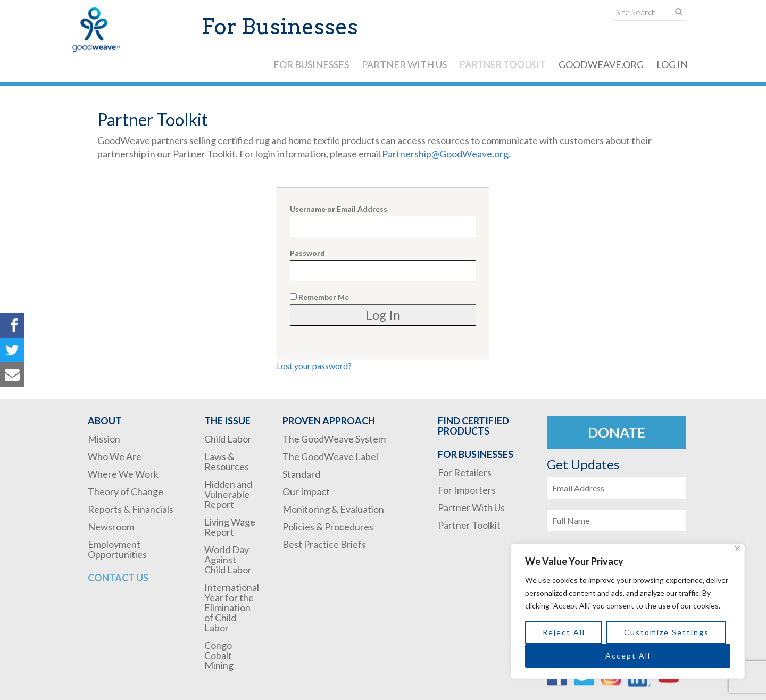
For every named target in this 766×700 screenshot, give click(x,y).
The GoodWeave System (334, 439)
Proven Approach (329, 421)
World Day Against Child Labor (228, 560)
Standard (301, 474)
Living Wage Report (230, 527)
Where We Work (123, 474)
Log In (672, 64)
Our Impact (306, 491)
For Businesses (311, 64)
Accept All (628, 656)
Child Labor (228, 439)
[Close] (738, 549)
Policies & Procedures (328, 527)
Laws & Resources (227, 461)
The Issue (227, 421)
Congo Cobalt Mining (219, 655)
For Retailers (465, 472)
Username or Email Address (339, 209)
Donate (617, 432)
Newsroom (111, 527)
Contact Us (118, 578)
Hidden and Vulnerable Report (228, 494)
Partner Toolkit (503, 64)
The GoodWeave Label (330, 456)
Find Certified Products (473, 426)
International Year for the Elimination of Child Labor (232, 607)
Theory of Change (126, 491)
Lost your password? (314, 366)
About (105, 421)
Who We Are (115, 456)
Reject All (564, 632)
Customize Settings (667, 632)
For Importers (467, 490)
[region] (628, 611)
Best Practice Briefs (324, 544)
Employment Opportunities (117, 549)
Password (307, 253)
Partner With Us (404, 64)
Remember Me (319, 297)
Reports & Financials (131, 509)
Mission (104, 439)
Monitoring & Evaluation (333, 509)
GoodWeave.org (601, 64)
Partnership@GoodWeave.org (445, 154)
